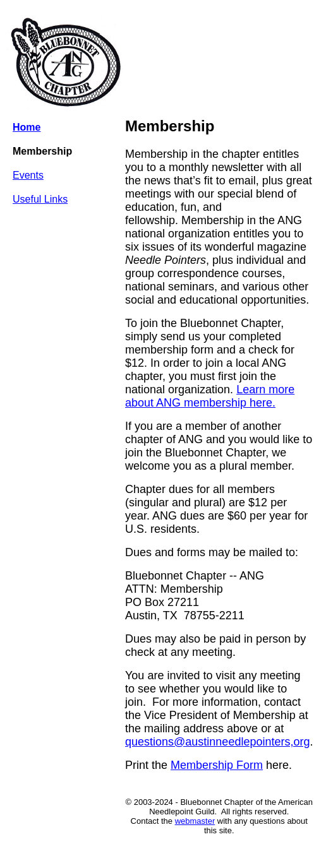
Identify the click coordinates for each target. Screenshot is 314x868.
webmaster (195, 821)
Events (28, 175)
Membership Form (217, 765)
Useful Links (40, 199)
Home (27, 127)
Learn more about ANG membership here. (210, 396)
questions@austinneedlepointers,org (217, 742)
